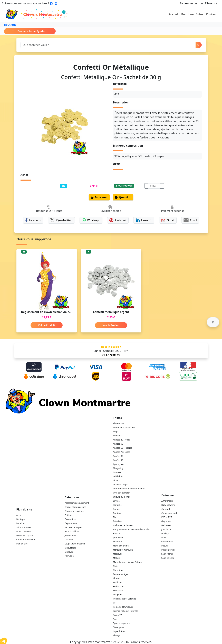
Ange (116, 432)
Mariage (165, 533)
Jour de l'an (167, 529)
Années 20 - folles (122, 440)
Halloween (166, 525)
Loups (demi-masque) (75, 544)
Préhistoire (118, 586)
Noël (164, 538)
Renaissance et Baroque (125, 599)
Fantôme (117, 513)
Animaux (117, 436)
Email (190, 220)
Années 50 (118, 444)
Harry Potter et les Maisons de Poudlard (132, 529)
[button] (213, 322)
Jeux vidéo (118, 538)
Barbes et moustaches (75, 507)
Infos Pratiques (24, 527)
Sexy (115, 619)
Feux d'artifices (72, 531)
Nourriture (118, 570)
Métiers (117, 558)
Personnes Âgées (121, 574)
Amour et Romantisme (124, 427)
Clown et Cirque (121, 485)
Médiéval (117, 554)
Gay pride (166, 521)
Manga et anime (121, 546)
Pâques (165, 546)
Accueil (174, 14)
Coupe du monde (170, 513)
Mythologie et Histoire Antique (128, 562)
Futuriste (117, 521)
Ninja (116, 566)
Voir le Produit (47, 325)
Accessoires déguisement (77, 503)
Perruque (69, 556)
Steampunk (119, 627)
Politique (117, 582)
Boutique (187, 14)
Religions (117, 595)
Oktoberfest (167, 542)
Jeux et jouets (71, 536)
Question (123, 197)
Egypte (116, 501)
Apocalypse (119, 464)
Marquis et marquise (123, 550)
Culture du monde (122, 497)
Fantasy (117, 509)
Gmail (168, 220)
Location (21, 523)
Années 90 (118, 460)
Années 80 (118, 456)
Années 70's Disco (122, 452)
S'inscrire (211, 3)
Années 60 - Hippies (123, 448)
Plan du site (22, 544)
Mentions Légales (25, 536)
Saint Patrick (167, 554)
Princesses (118, 591)
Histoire (117, 533)
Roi (115, 603)
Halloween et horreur (123, 525)
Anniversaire (167, 501)
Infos (200, 14)
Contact (211, 14)
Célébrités (118, 476)
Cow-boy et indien (122, 493)
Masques (69, 552)
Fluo (115, 517)
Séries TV (117, 615)
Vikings (117, 635)
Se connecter (189, 3)
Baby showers (168, 505)
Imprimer (99, 197)
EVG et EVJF (167, 517)
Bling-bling (118, 468)
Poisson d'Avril (168, 550)
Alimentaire (119, 423)
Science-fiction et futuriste (126, 611)
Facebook (33, 220)
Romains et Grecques (123, 607)
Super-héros (119, 631)
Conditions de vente (26, 540)
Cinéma (117, 480)
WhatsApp (91, 220)
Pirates (116, 578)
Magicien (117, 542)
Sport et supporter (122, 623)
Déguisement (71, 523)
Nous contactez (24, 531)
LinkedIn (144, 220)
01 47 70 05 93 (111, 355)
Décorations (71, 519)
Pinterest (118, 220)
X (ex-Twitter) (61, 220)
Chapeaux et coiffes (74, 511)
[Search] (108, 45)
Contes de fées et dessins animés (129, 489)
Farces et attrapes (73, 527)
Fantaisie (117, 505)
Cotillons (69, 515)
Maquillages (71, 548)
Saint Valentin (168, 558)
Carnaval (117, 472)
